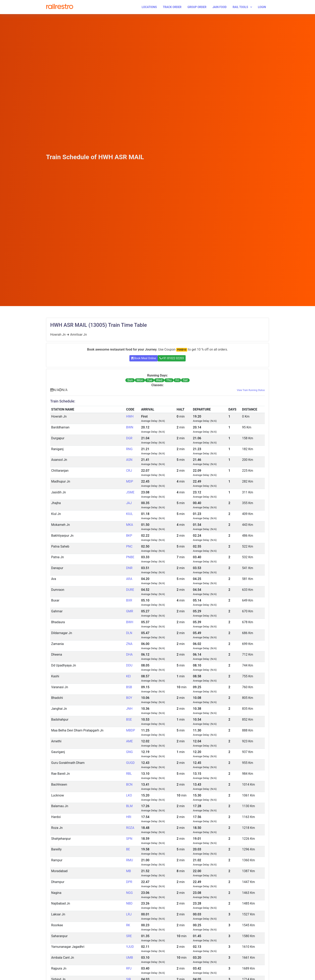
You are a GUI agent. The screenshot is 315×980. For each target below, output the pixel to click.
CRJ (129, 471)
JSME (130, 492)
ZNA (129, 644)
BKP (129, 536)
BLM (129, 806)
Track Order (172, 7)
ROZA (130, 828)
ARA (129, 579)
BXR (129, 600)
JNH (129, 709)
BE (128, 849)
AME (130, 741)
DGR (129, 438)
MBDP (131, 730)
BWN (130, 427)
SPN (129, 839)
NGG (129, 893)
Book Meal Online (144, 358)
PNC (129, 546)
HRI (129, 817)
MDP (130, 481)
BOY (129, 698)
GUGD (130, 763)
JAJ (129, 503)
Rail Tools (240, 7)
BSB (129, 687)
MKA (130, 525)
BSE (129, 720)
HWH (130, 416)
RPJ (129, 968)
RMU (130, 860)
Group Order (197, 7)
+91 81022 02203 (172, 358)
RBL (129, 774)
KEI (128, 676)
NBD (129, 903)
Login (262, 7)
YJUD (130, 947)
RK (128, 925)
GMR (130, 611)
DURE (130, 590)
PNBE (130, 557)
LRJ (129, 914)
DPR (129, 882)
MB (129, 871)
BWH (130, 622)
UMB (130, 958)
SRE (129, 936)
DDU (129, 665)
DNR (129, 568)
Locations (149, 7)
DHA (129, 655)
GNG (129, 752)
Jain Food (219, 7)
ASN (129, 460)
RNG (129, 449)
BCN (129, 785)
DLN (129, 633)
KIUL (129, 514)
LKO (129, 795)
